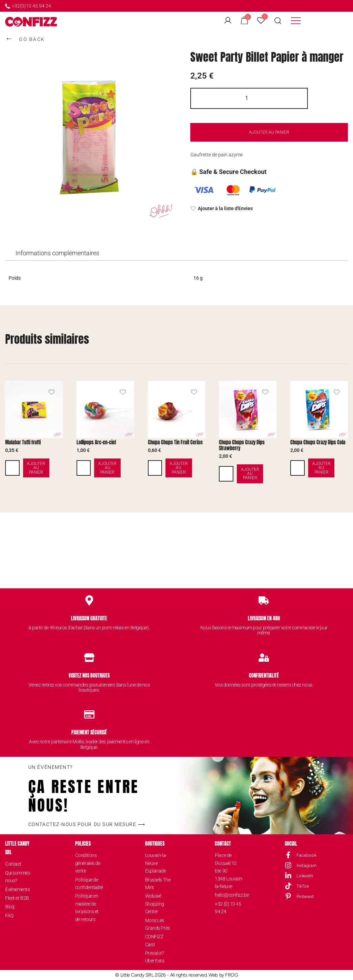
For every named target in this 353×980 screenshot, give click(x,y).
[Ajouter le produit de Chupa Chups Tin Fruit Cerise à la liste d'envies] (194, 392)
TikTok (303, 886)
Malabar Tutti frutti (23, 442)
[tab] (57, 253)
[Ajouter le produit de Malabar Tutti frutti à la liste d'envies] (52, 392)
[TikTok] (288, 886)
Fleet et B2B (17, 898)
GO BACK (25, 38)
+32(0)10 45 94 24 (28, 6)
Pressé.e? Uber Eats (155, 957)
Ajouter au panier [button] (43, 468)
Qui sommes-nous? (18, 876)
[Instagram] (288, 865)
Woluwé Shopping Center (155, 903)
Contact (13, 864)
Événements (18, 889)
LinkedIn (305, 875)
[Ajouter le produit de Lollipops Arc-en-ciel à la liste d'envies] (123, 392)
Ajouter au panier (269, 132)
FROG (231, 975)
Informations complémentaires (57, 253)
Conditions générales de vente (88, 863)
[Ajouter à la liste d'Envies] (269, 209)
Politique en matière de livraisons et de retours (87, 907)
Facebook (306, 855)
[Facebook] (288, 855)
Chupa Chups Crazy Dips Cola (318, 442)
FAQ (9, 915)
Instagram (306, 865)
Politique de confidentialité (89, 883)
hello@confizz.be (229, 895)
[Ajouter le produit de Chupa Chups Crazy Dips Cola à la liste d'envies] (337, 392)
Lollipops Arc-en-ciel (96, 442)
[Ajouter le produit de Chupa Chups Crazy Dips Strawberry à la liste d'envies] (265, 392)
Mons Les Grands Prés (158, 924)
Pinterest (305, 896)
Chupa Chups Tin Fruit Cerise (175, 442)
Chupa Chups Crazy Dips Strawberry (242, 445)
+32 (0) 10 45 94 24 (228, 907)
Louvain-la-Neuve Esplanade (156, 863)
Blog (10, 906)
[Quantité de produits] (249, 98)
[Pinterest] (288, 896)
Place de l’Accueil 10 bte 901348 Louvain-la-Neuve (229, 871)
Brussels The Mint (158, 883)
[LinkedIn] (288, 876)
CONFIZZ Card (154, 940)
